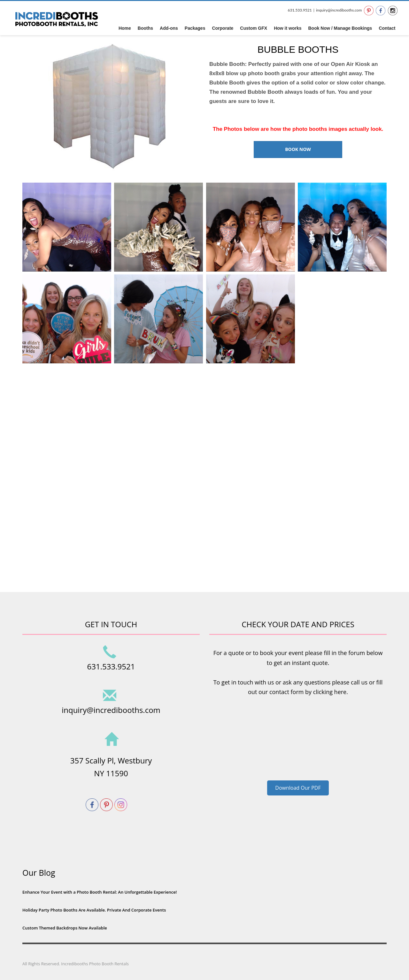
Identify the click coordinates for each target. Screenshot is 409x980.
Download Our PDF (298, 788)
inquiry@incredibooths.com (339, 10)
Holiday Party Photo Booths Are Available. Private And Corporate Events (94, 910)
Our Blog (39, 873)
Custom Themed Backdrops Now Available (65, 928)
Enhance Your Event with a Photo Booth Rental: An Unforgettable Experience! (100, 892)
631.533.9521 (300, 10)
